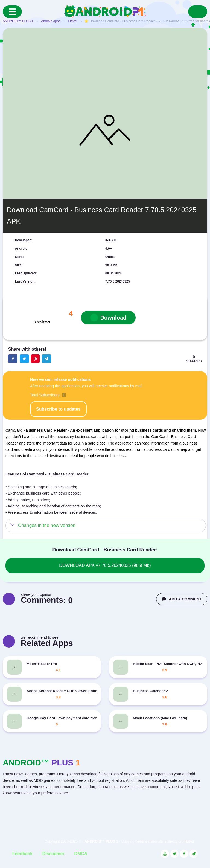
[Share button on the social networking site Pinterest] (35, 359)
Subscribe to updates (58, 409)
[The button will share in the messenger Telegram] (46, 359)
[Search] (198, 12)
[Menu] (12, 12)
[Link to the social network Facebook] (184, 854)
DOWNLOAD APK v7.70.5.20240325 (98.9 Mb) (105, 565)
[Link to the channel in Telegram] (194, 854)
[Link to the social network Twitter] (174, 854)
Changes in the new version (47, 525)
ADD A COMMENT (182, 599)
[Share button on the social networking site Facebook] (13, 359)
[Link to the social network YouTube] (165, 854)
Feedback (22, 854)
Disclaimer (53, 854)
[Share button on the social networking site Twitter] (24, 359)
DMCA (81, 854)
